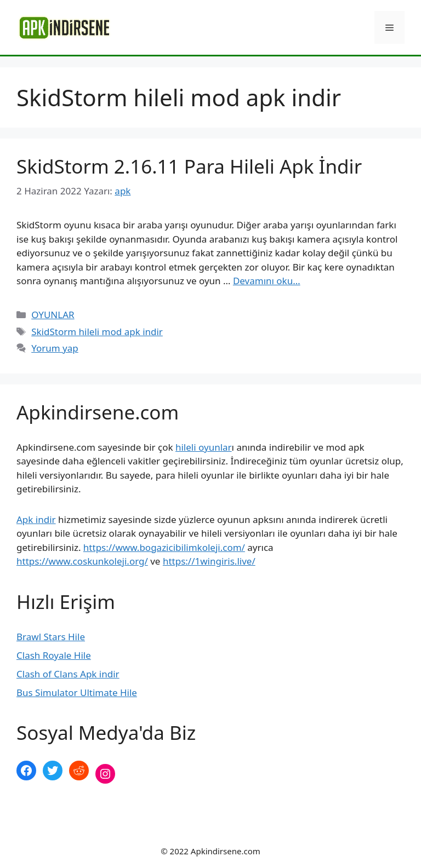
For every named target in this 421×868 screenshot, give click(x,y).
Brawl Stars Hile (51, 637)
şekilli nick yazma (54, 810)
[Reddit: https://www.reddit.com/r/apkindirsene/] (79, 771)
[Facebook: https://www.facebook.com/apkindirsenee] (26, 771)
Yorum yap (55, 348)
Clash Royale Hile (54, 655)
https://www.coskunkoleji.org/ (82, 561)
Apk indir (36, 519)
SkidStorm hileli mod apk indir (97, 332)
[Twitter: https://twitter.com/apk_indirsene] (53, 771)
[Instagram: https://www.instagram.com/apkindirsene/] (105, 774)
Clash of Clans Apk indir (68, 674)
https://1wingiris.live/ (209, 561)
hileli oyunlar (204, 447)
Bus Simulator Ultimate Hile (77, 692)
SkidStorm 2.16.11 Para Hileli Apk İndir (189, 166)
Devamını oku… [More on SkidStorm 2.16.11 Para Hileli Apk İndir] (267, 281)
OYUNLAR (53, 315)
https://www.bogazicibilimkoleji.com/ (164, 547)
